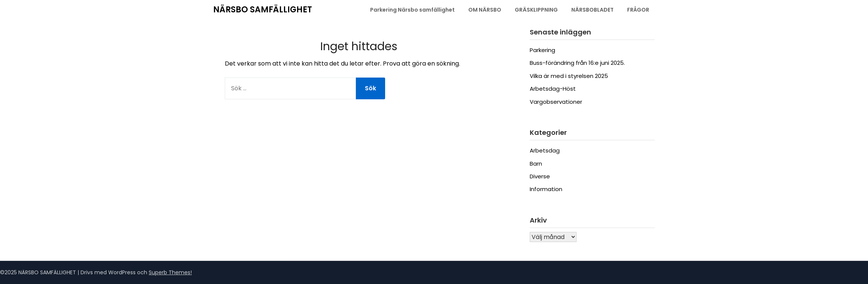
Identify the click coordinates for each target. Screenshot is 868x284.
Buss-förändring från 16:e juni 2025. (577, 63)
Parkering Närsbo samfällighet (412, 10)
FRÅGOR (638, 10)
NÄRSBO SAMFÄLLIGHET (263, 10)
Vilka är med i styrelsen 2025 (569, 76)
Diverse (540, 176)
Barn (536, 164)
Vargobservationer (556, 102)
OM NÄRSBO (485, 10)
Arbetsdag (545, 150)
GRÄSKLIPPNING (536, 10)
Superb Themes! (170, 272)
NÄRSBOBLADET (592, 10)
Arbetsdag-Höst (553, 89)
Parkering (542, 50)
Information (546, 189)
